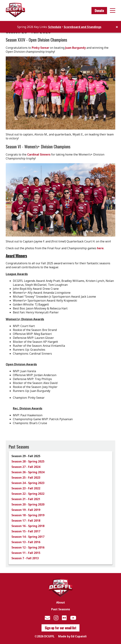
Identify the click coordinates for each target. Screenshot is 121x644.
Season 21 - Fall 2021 (26, 499)
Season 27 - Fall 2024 (26, 467)
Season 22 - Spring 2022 (28, 494)
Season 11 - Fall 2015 (26, 553)
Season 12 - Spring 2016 (28, 547)
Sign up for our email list (60, 628)
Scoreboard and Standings (83, 27)
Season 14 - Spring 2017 (28, 537)
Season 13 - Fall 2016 (26, 542)
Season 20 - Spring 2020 (28, 504)
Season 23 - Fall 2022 (26, 488)
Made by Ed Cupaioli (72, 636)
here (100, 248)
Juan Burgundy (75, 48)
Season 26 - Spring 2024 (28, 472)
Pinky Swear (40, 48)
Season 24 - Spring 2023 (28, 483)
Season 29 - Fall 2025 (26, 456)
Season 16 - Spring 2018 (28, 526)
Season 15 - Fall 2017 (26, 531)
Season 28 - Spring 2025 (28, 461)
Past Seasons (61, 609)
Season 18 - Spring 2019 (28, 515)
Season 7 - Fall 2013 (25, 558)
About (61, 602)
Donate (99, 11)
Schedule (55, 27)
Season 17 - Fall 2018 (26, 521)
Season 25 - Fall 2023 (26, 478)
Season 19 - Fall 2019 (26, 510)
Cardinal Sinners (39, 154)
